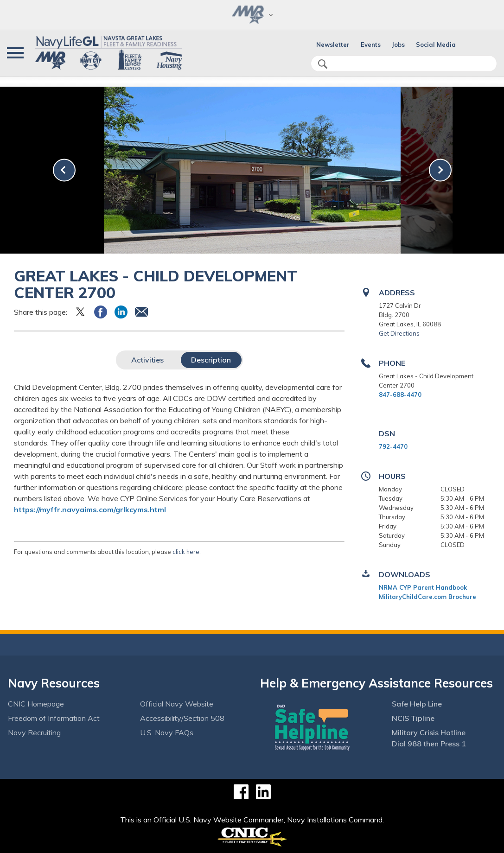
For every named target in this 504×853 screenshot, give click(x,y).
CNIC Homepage (36, 704)
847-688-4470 (400, 395)
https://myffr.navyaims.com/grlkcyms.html (90, 509)
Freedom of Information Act (54, 718)
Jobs (398, 45)
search (323, 64)
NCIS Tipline (413, 718)
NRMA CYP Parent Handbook (423, 587)
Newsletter (333, 45)
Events (371, 45)
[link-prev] (64, 170)
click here (186, 552)
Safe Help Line (417, 704)
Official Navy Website (177, 704)
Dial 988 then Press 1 (429, 744)
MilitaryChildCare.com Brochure (427, 597)
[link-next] (440, 170)
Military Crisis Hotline (429, 732)
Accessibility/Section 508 (182, 718)
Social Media (436, 45)
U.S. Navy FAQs (167, 732)
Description (211, 360)
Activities (147, 360)
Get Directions (399, 333)
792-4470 (393, 446)
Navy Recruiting (34, 732)
